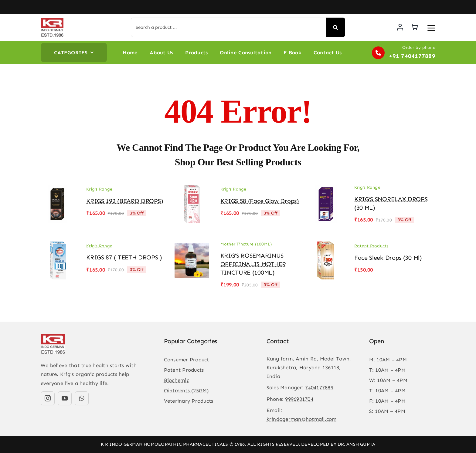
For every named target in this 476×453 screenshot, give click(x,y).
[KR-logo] (52, 20)
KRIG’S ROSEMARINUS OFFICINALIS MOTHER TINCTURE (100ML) (253, 264)
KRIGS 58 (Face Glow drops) (260, 201)
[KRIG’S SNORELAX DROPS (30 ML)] (326, 189)
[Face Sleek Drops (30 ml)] (326, 246)
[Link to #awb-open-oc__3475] (431, 28)
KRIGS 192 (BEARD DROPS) (125, 201)
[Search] (335, 27)
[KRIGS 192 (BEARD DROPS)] (58, 189)
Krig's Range (99, 189)
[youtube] (65, 398)
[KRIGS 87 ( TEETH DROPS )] (58, 246)
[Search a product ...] (228, 27)
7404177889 (319, 387)
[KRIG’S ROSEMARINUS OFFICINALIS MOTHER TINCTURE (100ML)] (192, 246)
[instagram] (48, 398)
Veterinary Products (189, 401)
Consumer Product (187, 360)
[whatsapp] (82, 398)
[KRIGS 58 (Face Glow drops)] (192, 189)
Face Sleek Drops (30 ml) (388, 258)
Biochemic (177, 380)
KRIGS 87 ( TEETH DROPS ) (124, 257)
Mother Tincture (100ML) (246, 244)
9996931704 (299, 399)
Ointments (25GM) (187, 390)
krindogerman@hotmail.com (302, 419)
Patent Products (371, 246)
